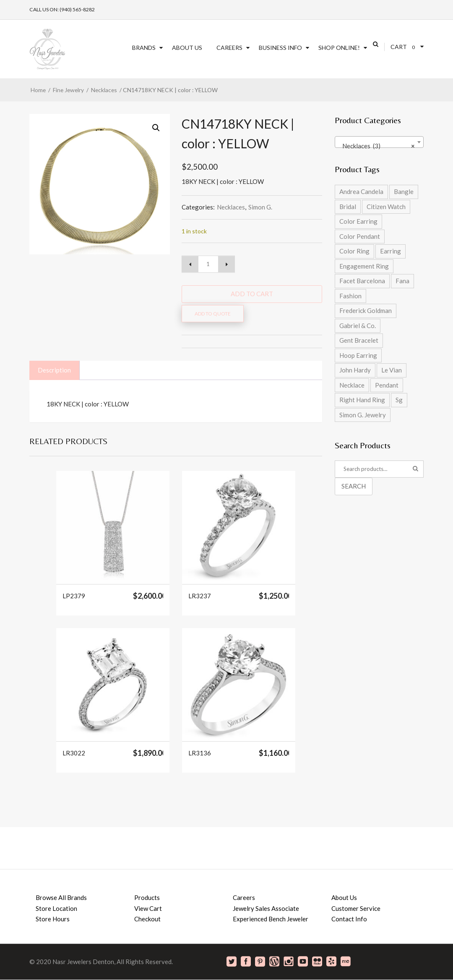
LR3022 (74, 753)
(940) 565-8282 (77, 9)
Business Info (280, 48)
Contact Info (349, 919)
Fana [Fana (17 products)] (402, 281)
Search (354, 486)
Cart (399, 47)
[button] (156, 128)
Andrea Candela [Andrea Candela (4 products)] (361, 191)
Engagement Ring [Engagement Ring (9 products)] (364, 266)
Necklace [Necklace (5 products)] (352, 385)
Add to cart (252, 294)
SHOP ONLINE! (339, 48)
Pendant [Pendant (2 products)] (387, 385)
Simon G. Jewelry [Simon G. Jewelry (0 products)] (363, 415)
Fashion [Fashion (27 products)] (350, 296)
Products (147, 897)
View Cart (148, 908)
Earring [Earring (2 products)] (391, 251)
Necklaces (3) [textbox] (377, 146)
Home (38, 90)
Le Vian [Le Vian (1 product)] (392, 370)
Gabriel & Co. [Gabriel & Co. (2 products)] (358, 326)
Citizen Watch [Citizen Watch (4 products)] (386, 207)
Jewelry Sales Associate (266, 908)
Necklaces (104, 90)
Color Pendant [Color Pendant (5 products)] (360, 236)
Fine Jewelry (68, 90)
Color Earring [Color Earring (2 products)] (358, 221)
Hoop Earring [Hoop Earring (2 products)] (358, 355)
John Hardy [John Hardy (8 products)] (355, 370)
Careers (229, 48)
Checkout (147, 919)
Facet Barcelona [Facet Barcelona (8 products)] (362, 281)
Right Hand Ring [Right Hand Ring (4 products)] (362, 400)
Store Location (56, 908)
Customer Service (356, 908)
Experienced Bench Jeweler (271, 919)
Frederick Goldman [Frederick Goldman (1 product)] (366, 310)
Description (54, 370)
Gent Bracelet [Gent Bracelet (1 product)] (359, 340)
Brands (144, 48)
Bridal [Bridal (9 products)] (348, 207)
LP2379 (74, 596)
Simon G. (260, 207)
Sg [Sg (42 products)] (399, 400)
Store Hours (53, 919)
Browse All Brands (61, 897)
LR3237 (200, 596)
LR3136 (200, 753)
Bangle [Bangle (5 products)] (404, 191)
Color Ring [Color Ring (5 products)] (354, 251)
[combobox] (379, 142)
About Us (187, 48)
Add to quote (213, 314)
